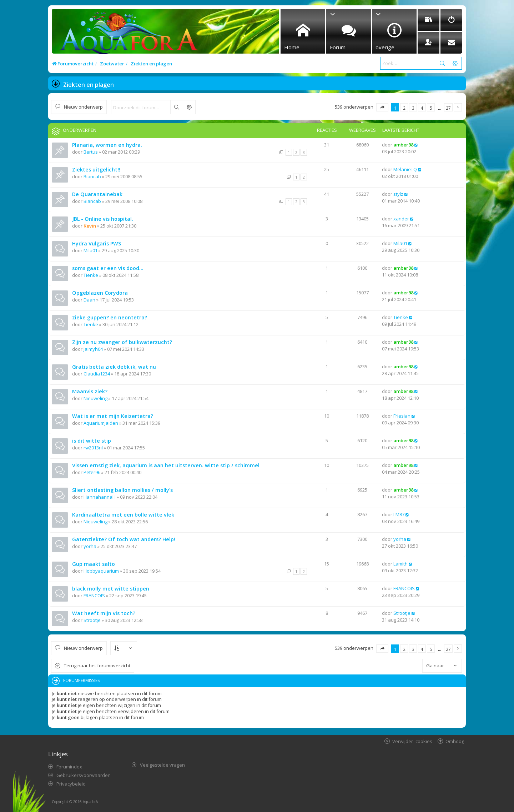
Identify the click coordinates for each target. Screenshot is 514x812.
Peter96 (92, 472)
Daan (89, 300)
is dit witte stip (92, 441)
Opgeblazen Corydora (100, 293)
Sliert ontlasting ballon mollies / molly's (122, 490)
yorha (90, 546)
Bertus (91, 152)
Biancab (92, 176)
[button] (382, 107)
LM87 (399, 514)
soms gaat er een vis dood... (108, 268)
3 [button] (413, 108)
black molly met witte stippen (111, 589)
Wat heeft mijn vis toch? (104, 613)
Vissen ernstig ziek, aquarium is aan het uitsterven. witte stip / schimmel (166, 465)
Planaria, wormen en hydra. (107, 145)
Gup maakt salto (94, 564)
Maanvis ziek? (90, 391)
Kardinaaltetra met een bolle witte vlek (123, 515)
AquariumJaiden (101, 423)
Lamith (400, 564)
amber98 (403, 145)
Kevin (90, 226)
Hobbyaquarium (101, 571)
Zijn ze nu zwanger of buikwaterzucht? (122, 342)
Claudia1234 (97, 374)
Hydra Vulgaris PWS (97, 243)
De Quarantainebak (97, 194)
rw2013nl (93, 448)
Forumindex (69, 767)
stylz (398, 194)
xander (401, 219)
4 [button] (422, 108)
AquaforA (90, 802)
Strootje (92, 620)
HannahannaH (100, 497)
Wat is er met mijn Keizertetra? (113, 416)
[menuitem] (429, 20)
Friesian (402, 416)
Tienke (91, 275)
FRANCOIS (94, 596)
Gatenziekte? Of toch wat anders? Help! (124, 539)
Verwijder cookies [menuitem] (412, 741)
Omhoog (455, 741)
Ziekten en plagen (89, 85)
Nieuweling (95, 398)
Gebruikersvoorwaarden (84, 775)
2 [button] (404, 108)
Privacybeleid (71, 784)
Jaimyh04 (93, 349)
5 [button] (431, 108)
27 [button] (448, 108)
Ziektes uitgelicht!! (96, 170)
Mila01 (90, 250)
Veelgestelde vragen (162, 765)
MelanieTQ (405, 169)
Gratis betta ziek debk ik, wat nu (114, 367)
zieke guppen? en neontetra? (110, 317)
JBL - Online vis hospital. (103, 219)
